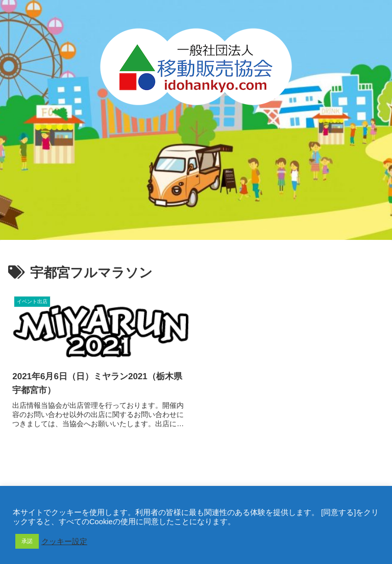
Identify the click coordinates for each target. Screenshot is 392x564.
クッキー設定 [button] (64, 542)
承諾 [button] (27, 541)
